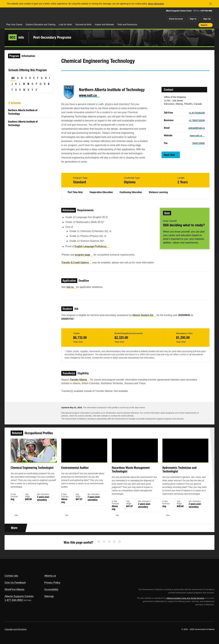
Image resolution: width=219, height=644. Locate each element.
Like (190, 25)
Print (195, 25)
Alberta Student (144, 315)
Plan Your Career (14, 24)
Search (204, 25)
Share (179, 25)
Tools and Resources (127, 24)
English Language (92, 246)
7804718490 (198, 143)
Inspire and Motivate (104, 24)
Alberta (17, 15)
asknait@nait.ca (197, 128)
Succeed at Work (83, 24)
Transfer (80, 380)
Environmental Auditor (78, 471)
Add (184, 25)
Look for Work (65, 24)
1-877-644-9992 (206, 11)
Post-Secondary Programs (52, 37)
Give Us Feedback (15, 583)
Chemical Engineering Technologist (39, 471)
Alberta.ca (50, 576)
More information (156, 4)
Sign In (193, 19)
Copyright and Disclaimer (16, 629)
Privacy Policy (52, 583)
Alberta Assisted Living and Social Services (185, 598)
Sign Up (207, 19)
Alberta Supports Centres (19, 596)
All (13, 78)
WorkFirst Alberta (14, 589)
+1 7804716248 (197, 120)
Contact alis (11, 576)
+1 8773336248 (197, 113)
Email (90, 76)
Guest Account (176, 19)
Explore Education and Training (41, 24)
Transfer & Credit (76, 263)
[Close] (211, 4)
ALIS (37, 15)
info (16, 37)
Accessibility (51, 589)
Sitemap (49, 596)
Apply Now (169, 155)
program (84, 255)
